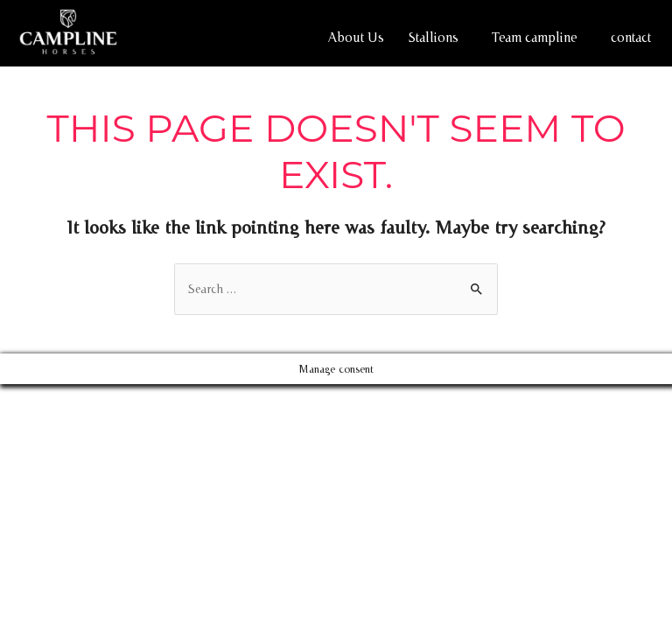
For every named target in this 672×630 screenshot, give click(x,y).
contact (631, 37)
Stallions (434, 37)
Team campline (535, 37)
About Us (356, 37)
